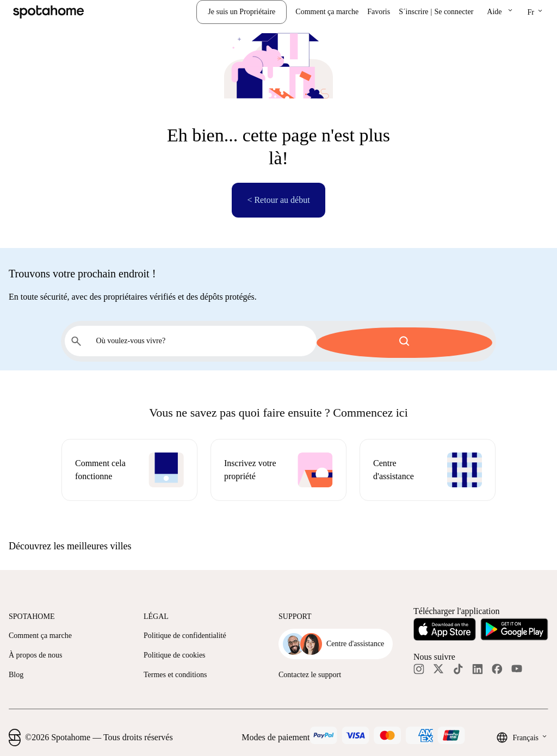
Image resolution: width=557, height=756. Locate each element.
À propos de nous (35, 653)
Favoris (379, 12)
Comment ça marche (327, 12)
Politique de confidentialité (185, 634)
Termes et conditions (175, 673)
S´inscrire (413, 12)
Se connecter (454, 12)
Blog (16, 673)
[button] (500, 12)
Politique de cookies (175, 653)
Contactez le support (310, 673)
